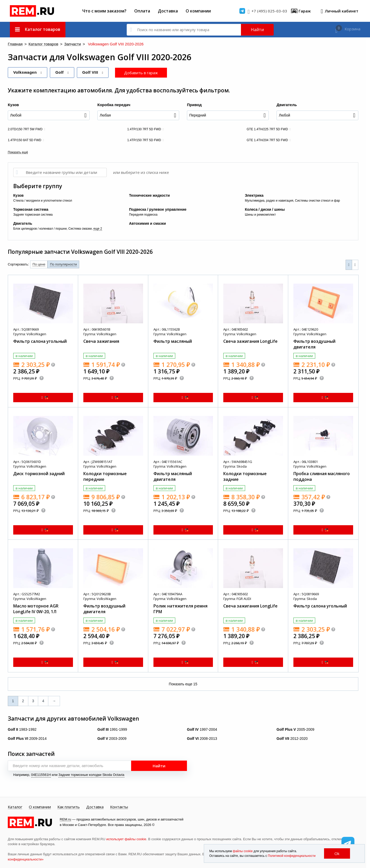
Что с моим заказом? (104, 11)
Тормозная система (31, 209)
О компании (198, 11)
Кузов (13, 104)
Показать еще (183, 684)
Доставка (168, 11)
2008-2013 (202, 738)
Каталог (15, 807)
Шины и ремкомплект (260, 214)
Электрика (254, 195)
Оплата (142, 11)
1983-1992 (22, 729)
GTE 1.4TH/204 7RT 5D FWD (267, 140)
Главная (14, 44)
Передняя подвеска (143, 214)
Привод (194, 104)
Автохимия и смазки (147, 223)
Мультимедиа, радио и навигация (269, 200)
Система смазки (80, 228)
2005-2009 (295, 729)
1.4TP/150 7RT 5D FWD (144, 140)
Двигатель (287, 104)
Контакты (119, 807)
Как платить (69, 807)
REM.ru (65, 819)
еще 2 (98, 228)
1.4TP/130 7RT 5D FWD (144, 129)
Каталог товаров (37, 44)
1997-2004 (202, 729)
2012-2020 (292, 738)
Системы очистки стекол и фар (317, 200)
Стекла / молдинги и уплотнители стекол (43, 200)
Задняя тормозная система (33, 214)
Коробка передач (114, 104)
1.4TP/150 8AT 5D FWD (25, 140)
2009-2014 (27, 738)
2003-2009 (112, 738)
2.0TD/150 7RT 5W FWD (25, 129)
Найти (257, 30)
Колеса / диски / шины (265, 209)
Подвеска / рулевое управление (158, 209)
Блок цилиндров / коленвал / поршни (40, 228)
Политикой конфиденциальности (292, 856)
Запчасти (61, 44)
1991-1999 (112, 729)
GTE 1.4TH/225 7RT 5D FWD (267, 129)
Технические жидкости (149, 195)
